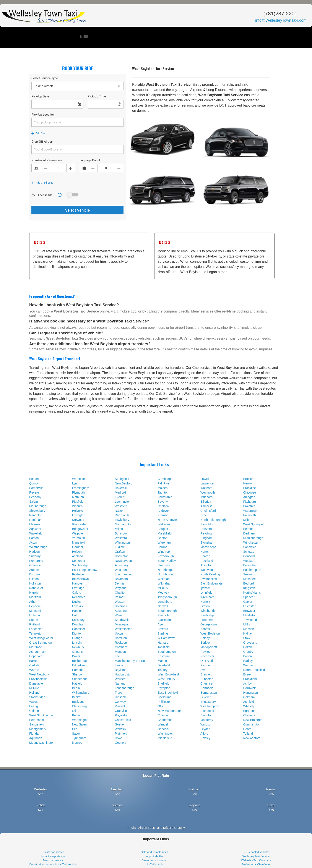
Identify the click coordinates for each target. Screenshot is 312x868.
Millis (247, 624)
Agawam (35, 529)
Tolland (248, 734)
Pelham (77, 715)
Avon (204, 670)
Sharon (205, 556)
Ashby (248, 683)
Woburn (77, 506)
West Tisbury (167, 679)
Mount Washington (42, 743)
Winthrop (164, 552)
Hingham (206, 538)
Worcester (79, 479)
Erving (34, 706)
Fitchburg (250, 502)
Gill (74, 711)
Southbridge (80, 565)
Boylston (121, 670)
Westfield (121, 506)
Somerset (79, 561)
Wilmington (122, 542)
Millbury (163, 588)
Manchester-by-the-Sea (131, 661)
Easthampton (252, 570)
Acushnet (121, 611)
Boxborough (80, 661)
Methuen (78, 497)
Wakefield (36, 533)
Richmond (207, 711)
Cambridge (165, 479)
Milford (248, 520)
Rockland (207, 561)
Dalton (248, 647)
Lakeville (78, 606)
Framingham (81, 488)
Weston (120, 602)
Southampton (167, 652)
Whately (249, 706)
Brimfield (206, 674)
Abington (206, 565)
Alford (204, 734)
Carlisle (34, 665)
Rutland (34, 624)
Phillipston (165, 702)
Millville (34, 688)
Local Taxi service (66, 865)
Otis (160, 706)
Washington (166, 734)
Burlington (122, 533)
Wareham (164, 542)
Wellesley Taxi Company (256, 860)
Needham (36, 520)
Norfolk (205, 602)
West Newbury (39, 674)
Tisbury (163, 670)
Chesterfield (123, 720)
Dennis (120, 583)
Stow (247, 638)
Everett (120, 497)
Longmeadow (124, 574)
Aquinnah (36, 738)
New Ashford (252, 738)
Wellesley (164, 524)
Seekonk (249, 574)
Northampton (124, 524)
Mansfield (79, 542)
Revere (34, 492)
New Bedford (124, 483)
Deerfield (164, 665)
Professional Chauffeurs (256, 865)
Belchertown (80, 579)
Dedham (249, 533)
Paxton (205, 665)
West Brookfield (168, 674)
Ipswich (206, 588)
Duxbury (35, 574)
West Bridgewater (41, 638)
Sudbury (35, 556)
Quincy (34, 483)
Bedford (249, 583)
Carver (248, 602)
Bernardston (209, 693)
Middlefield (165, 738)
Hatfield (77, 683)
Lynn (75, 483)
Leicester (249, 606)
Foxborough (166, 556)
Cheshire (206, 683)
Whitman (164, 579)
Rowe (119, 738)
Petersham (37, 720)
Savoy (76, 734)
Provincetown (38, 679)
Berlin (76, 688)
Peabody (35, 497)
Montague (122, 624)
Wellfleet (121, 679)
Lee (117, 656)
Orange (77, 638)
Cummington (252, 724)
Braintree (249, 506)
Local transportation (53, 856)
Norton (205, 552)
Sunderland (80, 679)
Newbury (78, 647)
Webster (249, 561)
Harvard (163, 643)
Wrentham (207, 597)
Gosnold (120, 743)
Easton (34, 538)
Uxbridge (78, 588)
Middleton (250, 615)
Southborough (167, 611)
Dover (76, 656)
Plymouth (78, 492)
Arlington (249, 497)
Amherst (206, 506)
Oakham (249, 697)
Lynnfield (206, 593)
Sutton (34, 620)
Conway (120, 702)
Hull (75, 615)
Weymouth (208, 492)
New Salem (80, 724)
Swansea (164, 565)
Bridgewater (80, 529)
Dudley (77, 602)
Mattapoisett (209, 647)
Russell (120, 706)
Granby (248, 652)
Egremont (250, 711)
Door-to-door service (42, 865)
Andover (163, 511)
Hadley (248, 661)
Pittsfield (78, 502)
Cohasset (79, 629)
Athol (33, 602)
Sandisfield (37, 724)
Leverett (206, 697)
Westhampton (210, 706)
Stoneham (207, 542)
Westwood (207, 570)
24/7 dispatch (154, 865)
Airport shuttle (154, 856)
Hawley (205, 738)
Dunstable (36, 683)
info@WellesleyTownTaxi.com (281, 20)
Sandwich (250, 547)
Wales (33, 702)
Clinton (34, 579)
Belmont (249, 529)
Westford (121, 538)
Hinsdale (121, 697)
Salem (34, 502)
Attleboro (206, 497)
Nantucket (36, 588)
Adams (205, 629)
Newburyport (123, 561)
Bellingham (251, 565)
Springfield (122, 479)
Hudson (34, 552)
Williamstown (167, 638)
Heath (247, 729)
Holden (77, 552)
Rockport (121, 643)
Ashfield (249, 702)
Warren (34, 670)
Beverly (163, 502)
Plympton (164, 688)
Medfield (35, 597)
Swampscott (209, 579)
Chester (163, 715)
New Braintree (253, 720)
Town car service (53, 860)
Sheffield (164, 683)
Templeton (36, 633)
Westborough (38, 547)
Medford (120, 492)
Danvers (206, 529)
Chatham (121, 647)
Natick (119, 511)
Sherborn (78, 674)
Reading (206, 533)
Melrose (35, 524)
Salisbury (78, 620)
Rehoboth (79, 597)
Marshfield (165, 533)
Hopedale (36, 656)
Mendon (120, 652)
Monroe (77, 743)
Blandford (207, 715)
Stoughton (207, 524)
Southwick (122, 620)
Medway (163, 593)
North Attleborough (213, 520)
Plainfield (121, 734)
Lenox (119, 665)
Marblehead (208, 547)
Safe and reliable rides (154, 852)
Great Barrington (41, 643)
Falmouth (250, 515)
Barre (33, 661)
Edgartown (79, 665)
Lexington (79, 515)
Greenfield (36, 565)
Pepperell (36, 606)
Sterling (163, 633)
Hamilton (121, 638)
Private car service (53, 852)
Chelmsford (208, 511)
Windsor (206, 724)
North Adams (252, 593)
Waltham (206, 488)
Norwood (78, 520)
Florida (34, 734)
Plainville (164, 615)
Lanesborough (125, 688)
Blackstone (165, 620)
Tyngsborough (167, 597)
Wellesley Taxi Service (256, 856)
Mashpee (250, 579)
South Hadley (167, 561)
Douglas (78, 624)
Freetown (207, 620)
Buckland (78, 702)
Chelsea (163, 506)
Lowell (205, 479)
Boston (34, 479)
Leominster (122, 502)
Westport (121, 570)
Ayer (161, 624)
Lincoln (77, 643)
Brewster (249, 611)
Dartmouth (122, 515)
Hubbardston (123, 674)
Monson (249, 629)
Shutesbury (208, 702)
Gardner (78, 547)
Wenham (249, 665)
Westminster (123, 629)
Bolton (248, 656)
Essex (247, 674)
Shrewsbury (37, 511)
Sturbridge (207, 615)
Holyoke (78, 511)
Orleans (77, 652)
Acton (33, 542)
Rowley (205, 652)
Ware (118, 615)
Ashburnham (38, 652)
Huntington (251, 693)
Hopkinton (122, 556)
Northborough (167, 574)
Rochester (207, 656)
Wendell (163, 724)
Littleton (35, 615)
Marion (162, 661)
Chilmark (249, 715)
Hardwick (250, 688)
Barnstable (165, 497)
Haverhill (121, 488)
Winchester (251, 542)
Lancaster (36, 629)
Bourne (163, 547)
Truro (118, 693)
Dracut (205, 515)
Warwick (120, 729)
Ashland (78, 556)
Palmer (120, 597)
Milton (119, 529)
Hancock (164, 729)
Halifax (248, 633)
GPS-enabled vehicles (256, 852)
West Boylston (210, 633)
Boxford (163, 629)
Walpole (78, 533)
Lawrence (207, 483)
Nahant (120, 683)
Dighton (77, 633)
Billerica (206, 502)
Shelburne (165, 697)
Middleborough (253, 538)
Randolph (36, 515)
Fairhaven (79, 574)
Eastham (164, 656)
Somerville (36, 488)
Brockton (249, 479)
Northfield (207, 688)
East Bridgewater (212, 583)
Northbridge (166, 570)
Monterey (207, 720)
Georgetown (209, 624)
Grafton (120, 552)
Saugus (163, 529)
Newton (248, 483)
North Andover (167, 520)
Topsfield (164, 647)
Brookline (250, 488)
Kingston (249, 588)
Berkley (206, 643)
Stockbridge (37, 697)
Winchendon (209, 611)
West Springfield (254, 524)
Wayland (121, 588)
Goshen (120, 724)
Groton (205, 606)
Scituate (249, 552)
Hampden (79, 670)
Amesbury (122, 565)
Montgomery (38, 729)
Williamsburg (81, 693)
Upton (119, 633)
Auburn (34, 570)
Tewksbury (122, 520)
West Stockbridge (41, 715)
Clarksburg (80, 706)
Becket (77, 697)
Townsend (250, 620)
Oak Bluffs (207, 661)
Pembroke (36, 561)
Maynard (35, 611)
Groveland (250, 643)
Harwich (35, 593)
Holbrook (121, 606)
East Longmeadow (85, 570)
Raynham (121, 579)
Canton (163, 538)
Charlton (121, 593)
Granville (121, 711)
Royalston (122, 715)
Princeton (207, 679)
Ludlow (120, 547)
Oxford (77, 593)
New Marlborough (170, 711)
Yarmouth (79, 538)
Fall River (164, 483)
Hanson (77, 611)
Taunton (163, 492)
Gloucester (80, 524)
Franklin (163, 515)
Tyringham (79, 738)
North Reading (210, 574)
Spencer (249, 597)
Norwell (163, 606)
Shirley (205, 638)
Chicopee (250, 492)
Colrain (34, 711)
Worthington (80, 720)
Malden (163, 488)
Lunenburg (165, 602)
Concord (249, 556)
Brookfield (250, 679)
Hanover (78, 583)
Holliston (35, 583)
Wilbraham (165, 583)
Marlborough (38, 506)
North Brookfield (254, 670)
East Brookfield (168, 693)
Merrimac (36, 647)
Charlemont (166, 720)
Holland (34, 693)
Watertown (250, 511)
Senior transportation (154, 860)
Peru (75, 729)
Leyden (205, 729)
